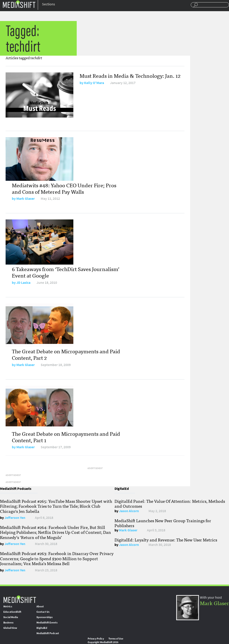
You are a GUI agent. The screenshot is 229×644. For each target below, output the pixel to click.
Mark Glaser (25, 199)
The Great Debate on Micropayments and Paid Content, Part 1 (66, 437)
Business (8, 623)
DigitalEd (42, 628)
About (40, 606)
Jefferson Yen (15, 518)
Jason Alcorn (129, 511)
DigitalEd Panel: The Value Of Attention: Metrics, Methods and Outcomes (170, 503)
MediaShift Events (47, 623)
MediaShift (20, 599)
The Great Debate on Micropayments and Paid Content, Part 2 (66, 354)
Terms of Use (116, 639)
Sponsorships (45, 617)
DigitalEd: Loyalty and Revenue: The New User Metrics (166, 540)
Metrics (8, 606)
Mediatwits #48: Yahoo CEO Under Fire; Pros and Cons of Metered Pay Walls (64, 188)
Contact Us (43, 612)
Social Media (11, 617)
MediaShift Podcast (48, 633)
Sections (49, 4)
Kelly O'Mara (94, 83)
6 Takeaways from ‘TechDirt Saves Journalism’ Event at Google (66, 272)
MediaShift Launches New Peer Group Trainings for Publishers (163, 523)
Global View (10, 628)
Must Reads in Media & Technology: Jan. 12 (130, 75)
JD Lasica (23, 283)
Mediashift (19, 4)
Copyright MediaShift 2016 (103, 642)
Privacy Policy (96, 639)
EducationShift (12, 612)
